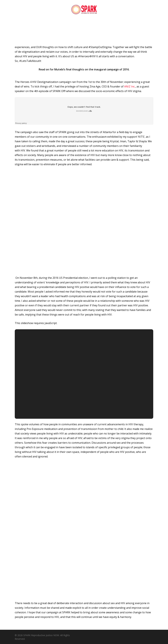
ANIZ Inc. (130, 86)
